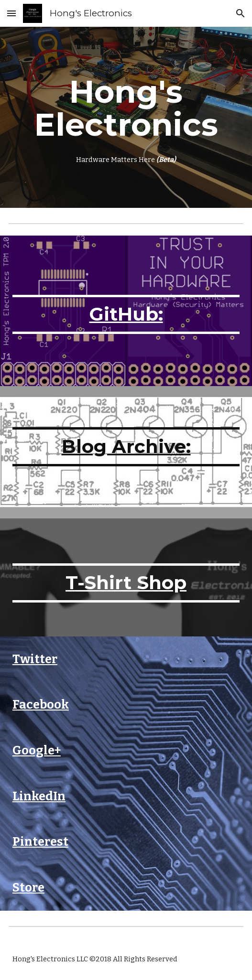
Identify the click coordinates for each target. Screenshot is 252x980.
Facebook (41, 705)
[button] (11, 13)
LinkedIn (39, 796)
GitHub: (126, 314)
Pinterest (40, 842)
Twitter (35, 659)
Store (28, 888)
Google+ (37, 750)
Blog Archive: (126, 447)
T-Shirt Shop (126, 583)
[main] (126, 117)
